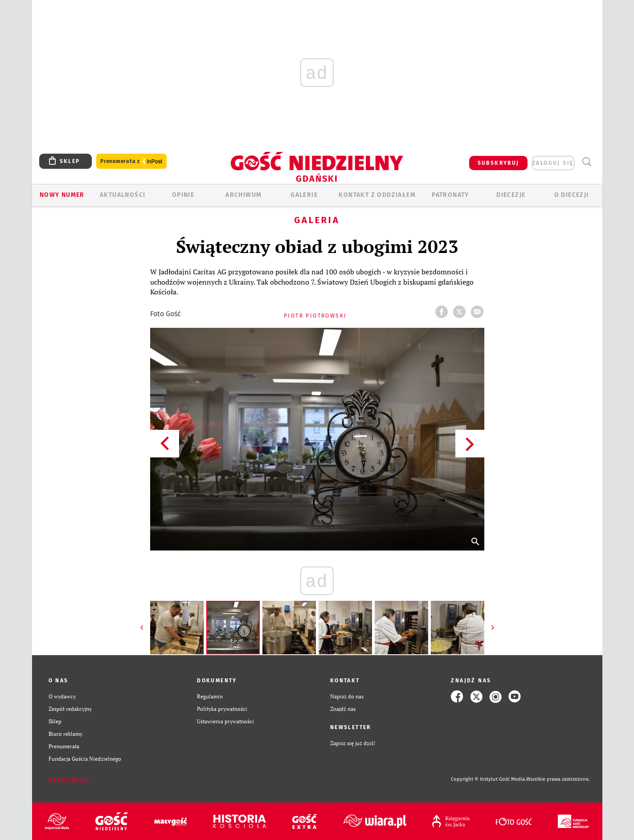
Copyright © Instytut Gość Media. (489, 779)
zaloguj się (553, 163)
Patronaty (450, 195)
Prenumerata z (131, 161)
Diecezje (511, 195)
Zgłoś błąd (69, 779)
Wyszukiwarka (587, 162)
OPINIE (183, 195)
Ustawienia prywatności (225, 721)
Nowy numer (62, 195)
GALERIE (304, 195)
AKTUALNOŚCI (123, 195)
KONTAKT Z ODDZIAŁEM (377, 195)
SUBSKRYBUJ (499, 163)
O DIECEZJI (572, 195)
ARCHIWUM (243, 195)
